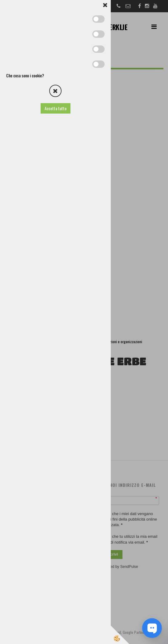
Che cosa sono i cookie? (25, 75)
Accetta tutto (56, 108)
